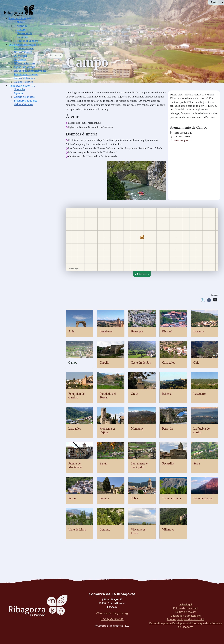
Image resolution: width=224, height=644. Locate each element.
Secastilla (168, 463)
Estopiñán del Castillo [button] (27, 115)
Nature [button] (19, 22)
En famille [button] (21, 37)
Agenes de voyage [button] (24, 67)
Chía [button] (18, 111)
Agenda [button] (18, 93)
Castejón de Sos (141, 362)
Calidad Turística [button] (23, 82)
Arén (72, 331)
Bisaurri (167, 331)
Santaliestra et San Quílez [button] (29, 162)
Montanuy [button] (21, 143)
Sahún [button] (19, 158)
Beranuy (105, 529)
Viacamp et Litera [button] (25, 197)
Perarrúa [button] (20, 146)
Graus (135, 394)
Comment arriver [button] (24, 48)
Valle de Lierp (77, 529)
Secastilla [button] (20, 166)
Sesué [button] (19, 174)
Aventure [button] (21, 26)
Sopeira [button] (20, 178)
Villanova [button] (21, 201)
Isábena (167, 394)
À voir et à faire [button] (18, 18)
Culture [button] (20, 30)
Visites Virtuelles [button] (23, 104)
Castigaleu (169, 362)
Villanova (168, 529)
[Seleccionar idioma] (216, 2)
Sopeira (104, 498)
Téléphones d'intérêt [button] (26, 74)
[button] (29, 18)
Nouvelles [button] (20, 89)
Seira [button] (18, 170)
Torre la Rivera (171, 498)
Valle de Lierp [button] (23, 193)
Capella (104, 362)
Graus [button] (19, 123)
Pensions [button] (20, 228)
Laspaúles (75, 429)
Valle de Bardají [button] (24, 189)
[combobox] (60, 55)
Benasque (137, 331)
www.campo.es (181, 140)
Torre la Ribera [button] (23, 185)
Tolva (134, 498)
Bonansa (199, 331)
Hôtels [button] (19, 217)
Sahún (103, 463)
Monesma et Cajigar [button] (26, 139)
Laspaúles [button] (21, 135)
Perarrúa (167, 429)
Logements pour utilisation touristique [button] (35, 236)
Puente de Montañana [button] (27, 154)
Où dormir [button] (20, 59)
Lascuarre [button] (21, 131)
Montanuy (137, 429)
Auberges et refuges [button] (26, 213)
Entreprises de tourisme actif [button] (31, 71)
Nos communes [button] (23, 52)
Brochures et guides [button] (26, 101)
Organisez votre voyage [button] (23, 45)
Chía (196, 362)
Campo (73, 362)
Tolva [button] (19, 181)
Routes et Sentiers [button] (26, 41)
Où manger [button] (21, 56)
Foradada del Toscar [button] (26, 119)
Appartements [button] (23, 220)
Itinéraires (142, 274)
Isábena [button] (20, 127)
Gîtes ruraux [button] (22, 224)
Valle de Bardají (203, 498)
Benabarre (106, 331)
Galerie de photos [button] (24, 97)
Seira (197, 463)
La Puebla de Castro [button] (26, 150)
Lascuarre (199, 394)
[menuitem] (30, 30)
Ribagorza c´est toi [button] (20, 86)
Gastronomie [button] (23, 33)
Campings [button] (21, 232)
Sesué (72, 498)
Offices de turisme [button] (24, 63)
